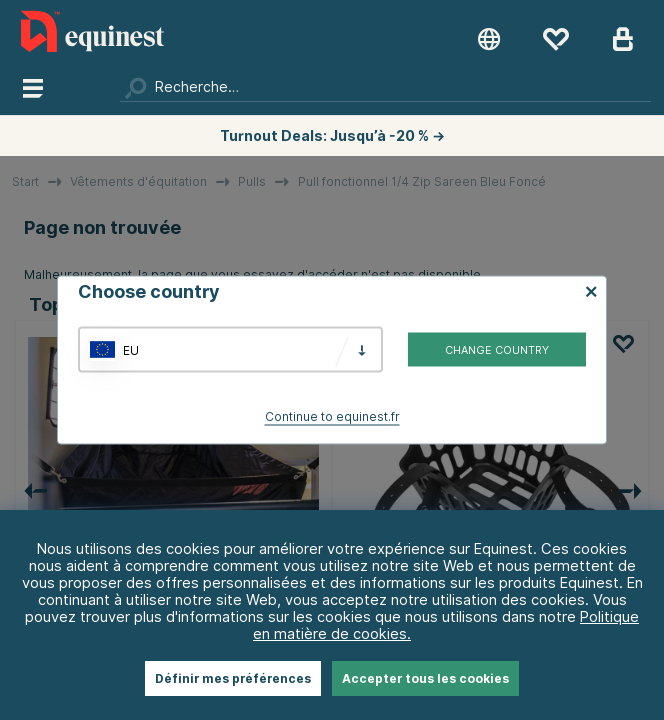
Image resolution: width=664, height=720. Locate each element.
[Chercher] (385, 87)
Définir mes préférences (233, 678)
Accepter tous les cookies (425, 678)
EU (131, 349)
